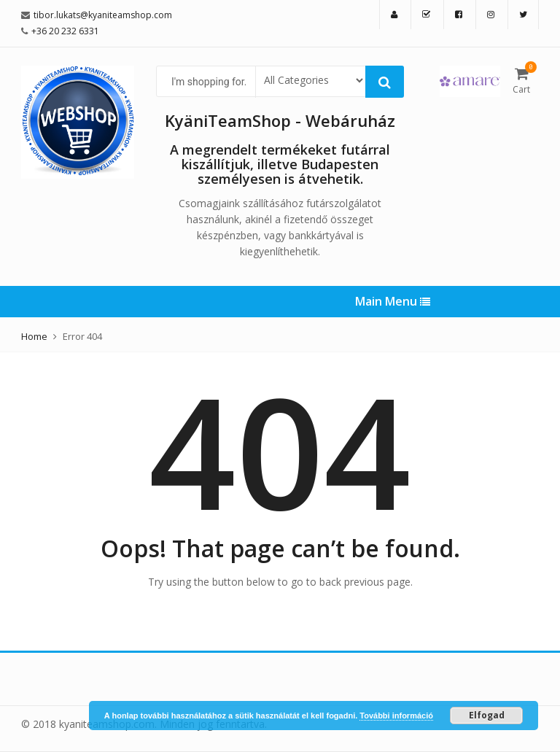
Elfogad (487, 715)
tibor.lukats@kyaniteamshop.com (103, 15)
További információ (396, 716)
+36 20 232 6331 (65, 31)
